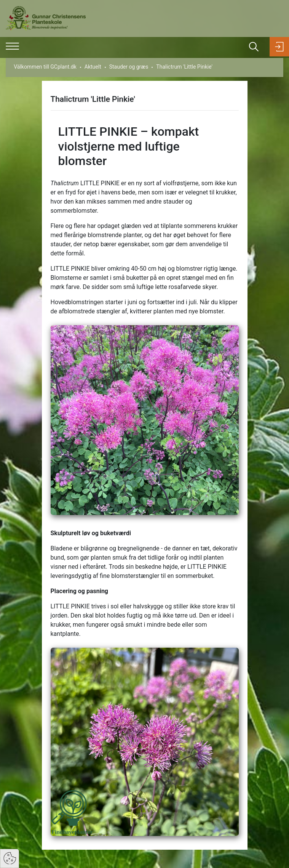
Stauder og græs (129, 67)
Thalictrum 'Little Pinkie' (184, 67)
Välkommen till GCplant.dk (45, 67)
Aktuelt (93, 67)
